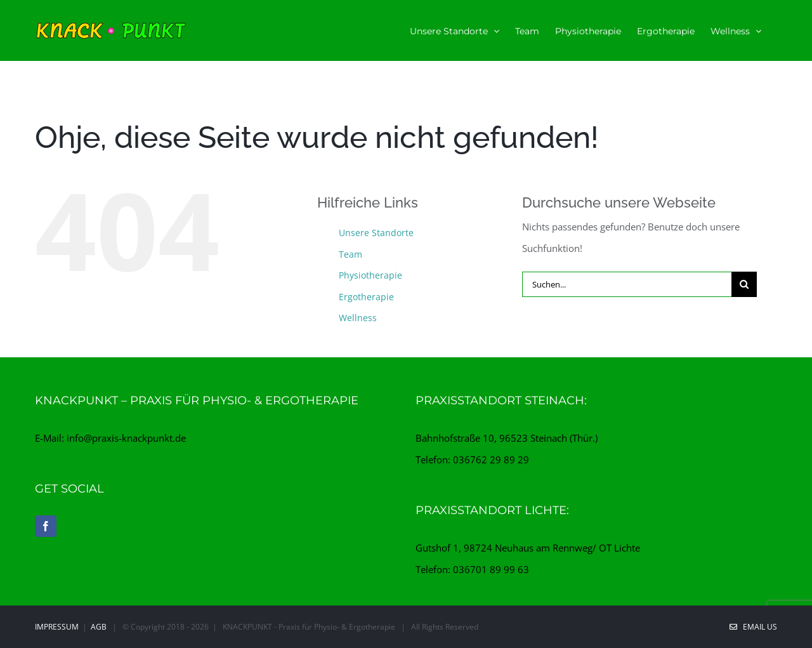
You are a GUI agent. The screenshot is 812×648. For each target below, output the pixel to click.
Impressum (57, 627)
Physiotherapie (370, 275)
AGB (99, 627)
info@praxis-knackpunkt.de (126, 438)
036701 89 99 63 (491, 569)
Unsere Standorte (376, 233)
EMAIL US (753, 627)
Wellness (358, 318)
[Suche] (744, 284)
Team (350, 254)
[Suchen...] (627, 284)
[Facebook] (46, 526)
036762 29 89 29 (491, 460)
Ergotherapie (366, 297)
